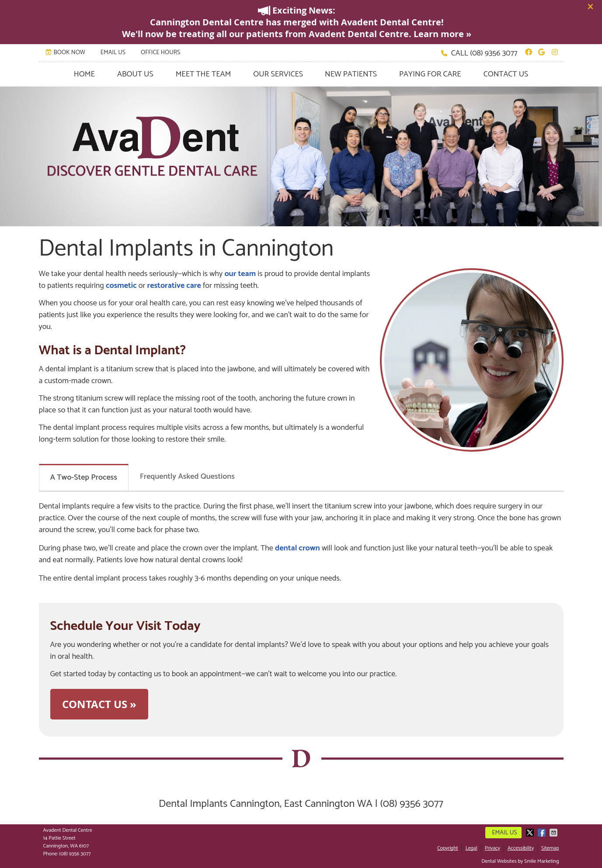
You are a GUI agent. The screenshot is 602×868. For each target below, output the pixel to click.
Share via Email (554, 833)
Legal (472, 848)
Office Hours (160, 53)
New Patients (351, 74)
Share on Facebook (543, 833)
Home (84, 74)
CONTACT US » (99, 704)
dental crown (298, 548)
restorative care (174, 286)
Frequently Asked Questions (187, 477)
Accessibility (521, 848)
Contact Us (506, 74)
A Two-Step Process (84, 477)
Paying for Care (430, 74)
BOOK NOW (65, 53)
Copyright (448, 848)
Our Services (278, 74)
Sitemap (550, 848)
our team (240, 274)
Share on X (531, 833)
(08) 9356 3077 (494, 53)
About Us (135, 74)
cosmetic (121, 286)
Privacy (492, 848)
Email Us (113, 53)
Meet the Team (204, 74)
